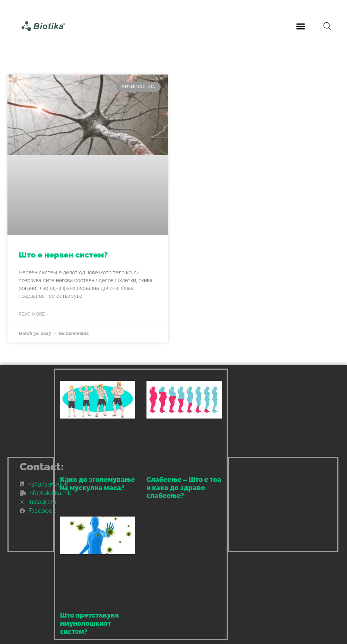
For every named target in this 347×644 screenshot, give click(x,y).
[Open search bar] (327, 26)
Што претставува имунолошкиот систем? (89, 623)
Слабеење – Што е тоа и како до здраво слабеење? (184, 487)
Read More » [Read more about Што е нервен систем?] (34, 314)
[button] (300, 26)
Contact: (42, 467)
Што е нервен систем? (63, 255)
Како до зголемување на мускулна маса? (97, 484)
